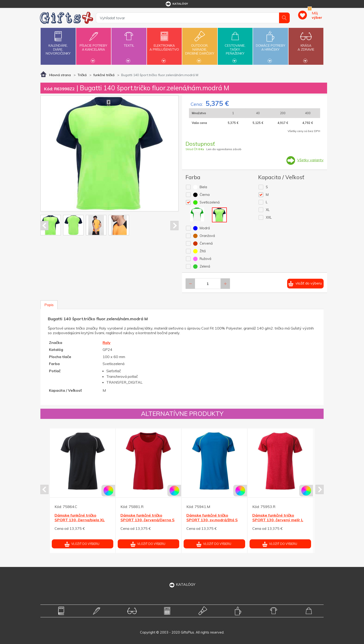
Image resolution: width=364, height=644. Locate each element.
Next (174, 226)
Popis (49, 305)
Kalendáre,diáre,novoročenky (58, 42)
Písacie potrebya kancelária (94, 45)
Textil (129, 43)
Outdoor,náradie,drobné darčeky (200, 46)
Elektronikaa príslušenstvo (164, 45)
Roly (107, 343)
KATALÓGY (182, 584)
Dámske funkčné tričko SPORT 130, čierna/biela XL (80, 518)
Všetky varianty (310, 160)
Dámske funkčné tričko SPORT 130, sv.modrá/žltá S (212, 518)
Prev (44, 226)
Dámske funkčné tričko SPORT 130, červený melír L (278, 518)
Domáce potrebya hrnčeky (270, 45)
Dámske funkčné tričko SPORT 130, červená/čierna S (148, 518)
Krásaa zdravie (306, 45)
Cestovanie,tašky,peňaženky (235, 46)
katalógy (177, 4)
